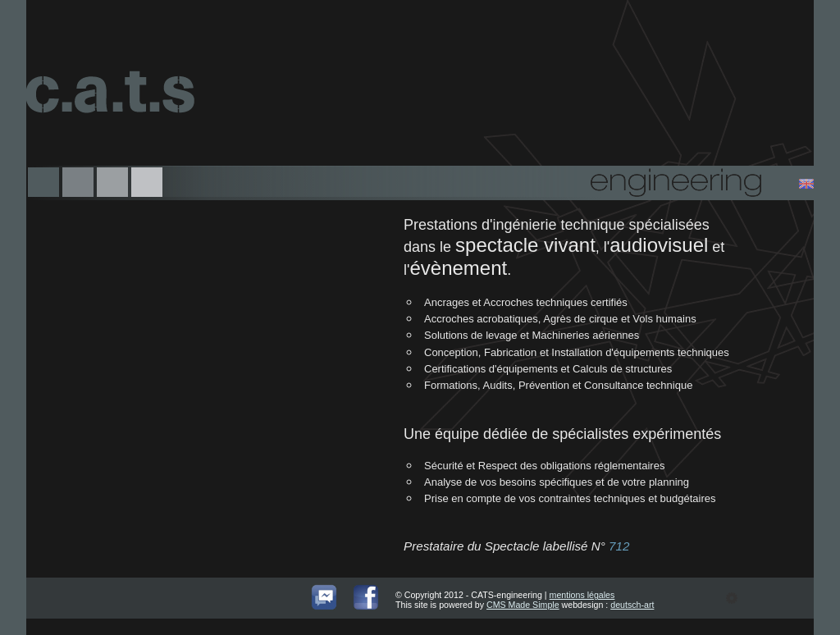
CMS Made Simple (523, 605)
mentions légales (582, 595)
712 (619, 546)
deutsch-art (632, 605)
